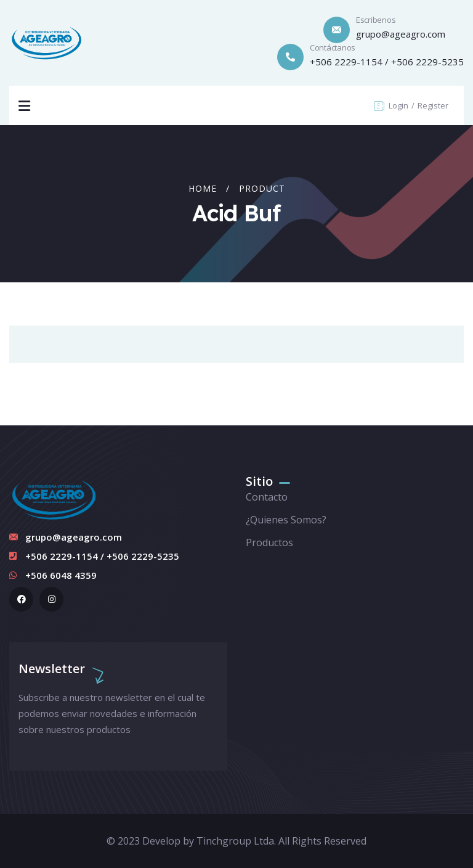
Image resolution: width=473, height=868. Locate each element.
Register (433, 105)
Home (203, 188)
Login (399, 105)
